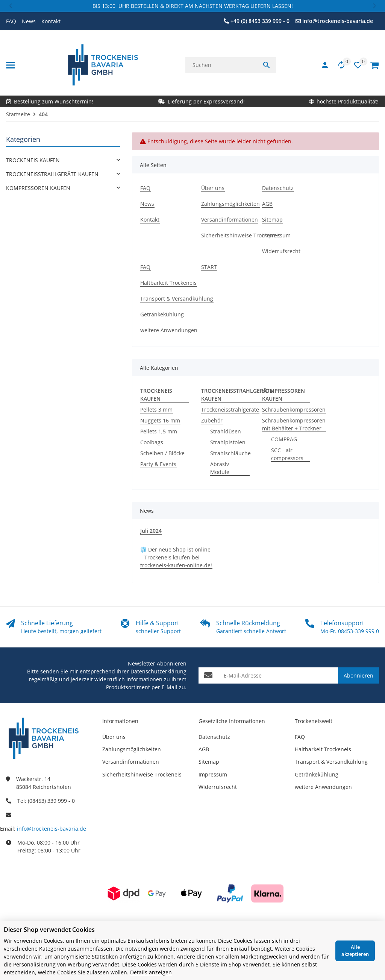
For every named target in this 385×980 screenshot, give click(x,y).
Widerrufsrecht (218, 787)
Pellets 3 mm (156, 409)
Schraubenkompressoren (294, 409)
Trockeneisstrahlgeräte (230, 409)
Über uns (114, 737)
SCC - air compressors (287, 454)
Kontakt (51, 21)
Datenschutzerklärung (158, 671)
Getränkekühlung (317, 774)
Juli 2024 (151, 531)
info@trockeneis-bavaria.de (338, 21)
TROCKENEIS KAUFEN (33, 160)
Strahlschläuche (230, 453)
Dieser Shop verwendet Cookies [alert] (49, 930)
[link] (63, 160)
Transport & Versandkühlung (331, 762)
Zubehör (212, 420)
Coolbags (152, 442)
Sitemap (209, 762)
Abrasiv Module (220, 468)
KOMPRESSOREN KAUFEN (38, 188)
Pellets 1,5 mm (159, 431)
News (29, 21)
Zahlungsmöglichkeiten (132, 749)
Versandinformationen (131, 762)
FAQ (11, 21)
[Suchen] (221, 65)
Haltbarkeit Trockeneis (323, 749)
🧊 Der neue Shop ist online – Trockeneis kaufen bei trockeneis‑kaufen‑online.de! (176, 557)
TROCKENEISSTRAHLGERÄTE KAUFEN (52, 174)
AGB (204, 749)
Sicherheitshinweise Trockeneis (142, 774)
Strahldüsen (226, 431)
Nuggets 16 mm (160, 420)
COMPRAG (284, 439)
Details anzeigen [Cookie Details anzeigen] (151, 972)
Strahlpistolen (228, 442)
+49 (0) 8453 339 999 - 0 (260, 21)
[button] (11, 6)
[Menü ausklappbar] (11, 65)
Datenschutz (214, 737)
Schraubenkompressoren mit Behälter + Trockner (294, 424)
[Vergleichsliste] (338, 65)
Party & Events (158, 464)
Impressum (213, 774)
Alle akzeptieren (355, 951)
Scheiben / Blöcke (162, 453)
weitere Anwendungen (323, 787)
